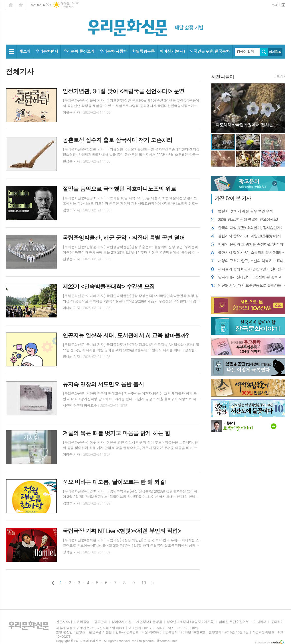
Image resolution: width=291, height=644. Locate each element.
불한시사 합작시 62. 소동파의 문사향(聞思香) (252, 253)
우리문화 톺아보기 (79, 51)
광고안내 (101, 622)
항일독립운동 (143, 51)
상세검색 (275, 52)
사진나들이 (223, 77)
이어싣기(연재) (172, 51)
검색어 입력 (245, 51)
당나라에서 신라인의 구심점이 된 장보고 (250, 277)
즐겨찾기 (21, 5)
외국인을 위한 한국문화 (210, 51)
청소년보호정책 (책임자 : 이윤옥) (190, 622)
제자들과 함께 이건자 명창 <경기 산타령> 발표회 (252, 269)
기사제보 (260, 622)
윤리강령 (83, 622)
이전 (53, 583)
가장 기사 (233, 198)
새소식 (25, 51)
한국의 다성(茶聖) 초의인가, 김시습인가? (250, 228)
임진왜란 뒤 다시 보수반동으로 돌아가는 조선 (252, 286)
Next (278, 108)
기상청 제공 (67, 7)
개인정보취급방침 (149, 622)
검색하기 (264, 52)
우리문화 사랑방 (113, 51)
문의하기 (277, 622)
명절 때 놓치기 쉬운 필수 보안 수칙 (245, 211)
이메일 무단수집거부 (234, 622)
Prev (218, 108)
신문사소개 (64, 622)
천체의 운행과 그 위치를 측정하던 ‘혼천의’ (251, 244)
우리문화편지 (47, 51)
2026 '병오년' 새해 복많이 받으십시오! (248, 220)
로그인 (276, 5)
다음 (152, 583)
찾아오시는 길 (122, 622)
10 (144, 583)
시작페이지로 (11, 5)
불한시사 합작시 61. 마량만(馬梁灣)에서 (249, 236)
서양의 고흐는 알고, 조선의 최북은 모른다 (251, 261)
